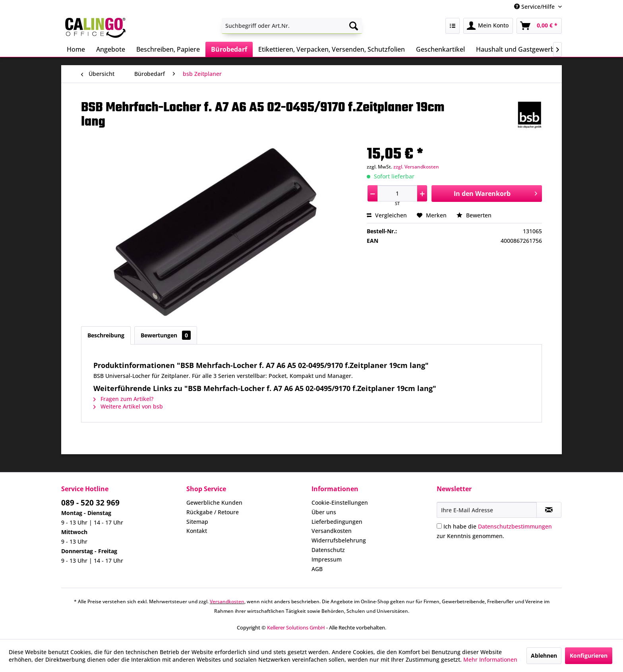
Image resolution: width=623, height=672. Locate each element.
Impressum (327, 559)
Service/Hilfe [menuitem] (535, 7)
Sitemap (197, 522)
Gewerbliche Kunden (214, 503)
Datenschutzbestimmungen (515, 526)
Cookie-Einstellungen (340, 503)
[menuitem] (292, 26)
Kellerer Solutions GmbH (296, 627)
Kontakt (197, 531)
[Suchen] (354, 26)
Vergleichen (387, 215)
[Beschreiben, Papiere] (168, 49)
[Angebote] (111, 49)
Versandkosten (332, 531)
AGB (317, 569)
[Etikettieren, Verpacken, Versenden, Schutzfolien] (332, 49)
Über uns (324, 512)
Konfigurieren (589, 656)
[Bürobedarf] (229, 49)
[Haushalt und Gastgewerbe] (517, 49)
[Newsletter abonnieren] (549, 510)
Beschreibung (106, 335)
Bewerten (474, 215)
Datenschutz (328, 550)
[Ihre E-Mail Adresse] (487, 510)
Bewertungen (166, 335)
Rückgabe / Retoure (213, 512)
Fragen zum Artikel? (123, 399)
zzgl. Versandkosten (416, 167)
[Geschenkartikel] (440, 49)
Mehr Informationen (490, 659)
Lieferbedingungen (337, 522)
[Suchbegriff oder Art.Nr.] (292, 26)
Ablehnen (544, 656)
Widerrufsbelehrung (339, 540)
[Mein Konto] (488, 26)
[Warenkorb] (539, 26)
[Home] (76, 49)
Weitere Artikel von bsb (128, 406)
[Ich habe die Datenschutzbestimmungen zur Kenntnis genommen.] (439, 526)
